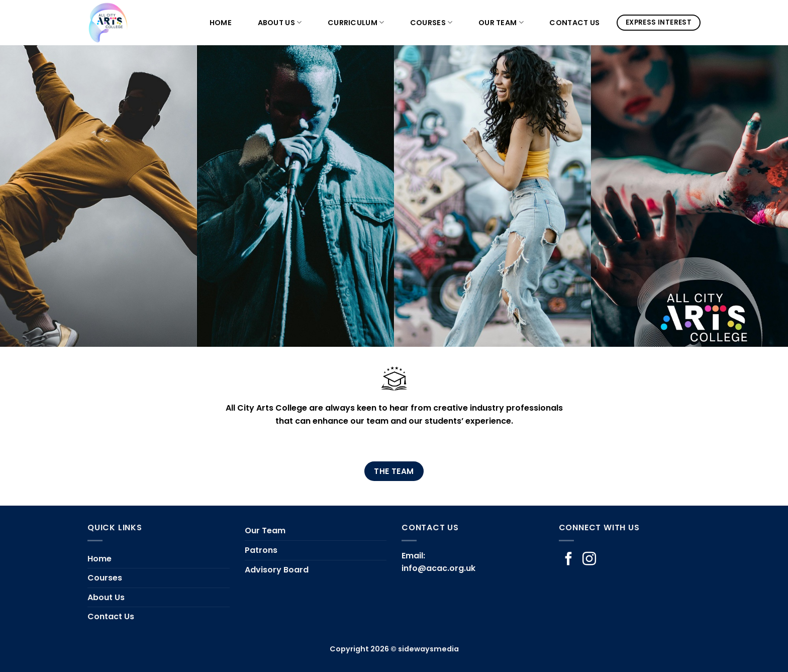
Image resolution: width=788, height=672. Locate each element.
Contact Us (574, 23)
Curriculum (356, 23)
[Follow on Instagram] (589, 560)
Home (221, 23)
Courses (431, 23)
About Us (280, 23)
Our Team (501, 23)
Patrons (261, 550)
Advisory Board (277, 570)
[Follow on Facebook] (569, 560)
